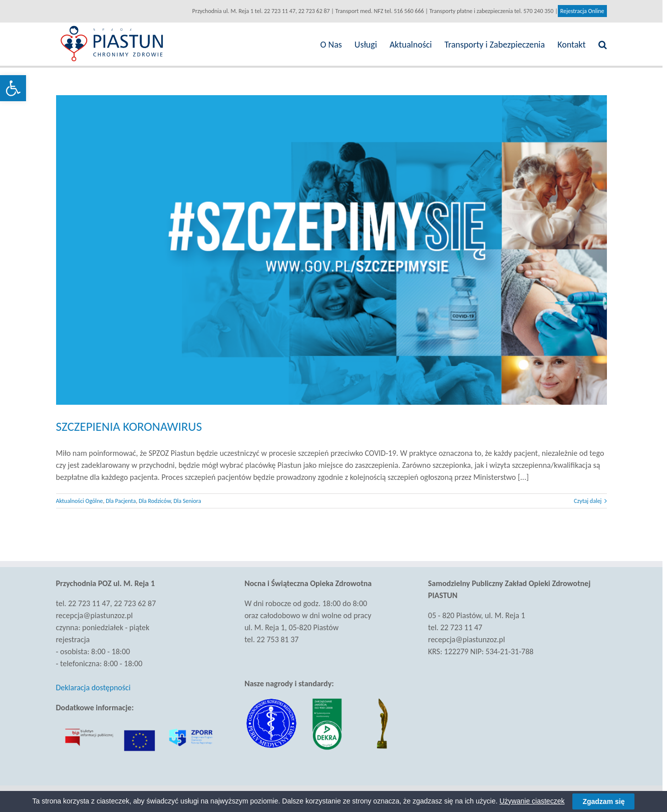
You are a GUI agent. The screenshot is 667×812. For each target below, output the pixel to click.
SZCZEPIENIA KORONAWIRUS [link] (129, 427)
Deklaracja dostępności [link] (93, 688)
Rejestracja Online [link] (582, 11)
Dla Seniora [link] (187, 501)
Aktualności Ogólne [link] (80, 501)
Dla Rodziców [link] (155, 501)
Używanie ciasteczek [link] (532, 801)
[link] (13, 88)
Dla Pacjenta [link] (121, 501)
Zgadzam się (603, 801)
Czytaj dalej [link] (588, 501)
